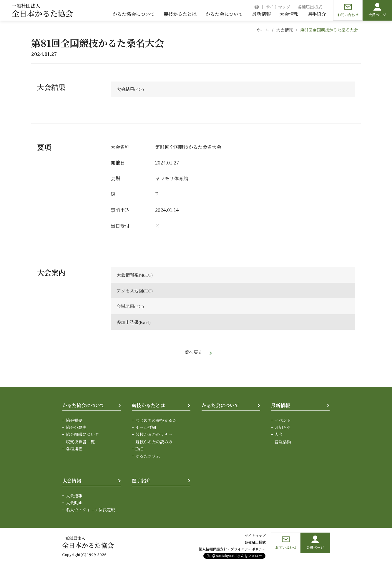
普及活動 (283, 443)
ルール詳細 (146, 428)
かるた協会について (84, 406)
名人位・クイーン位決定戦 (90, 511)
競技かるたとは (148, 406)
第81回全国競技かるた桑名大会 (329, 30)
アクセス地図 (131, 291)
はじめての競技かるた (156, 421)
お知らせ (283, 428)
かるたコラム (148, 457)
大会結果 (126, 89)
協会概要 (74, 421)
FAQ (139, 450)
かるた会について (220, 406)
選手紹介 (141, 482)
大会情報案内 (131, 275)
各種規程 (74, 450)
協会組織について (82, 435)
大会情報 (285, 30)
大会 (279, 435)
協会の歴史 (76, 428)
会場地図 (126, 307)
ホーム (263, 30)
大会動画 (74, 503)
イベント (283, 421)
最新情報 (280, 406)
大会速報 (74, 496)
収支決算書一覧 (80, 443)
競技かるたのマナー (154, 435)
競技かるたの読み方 (154, 443)
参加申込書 (128, 322)
